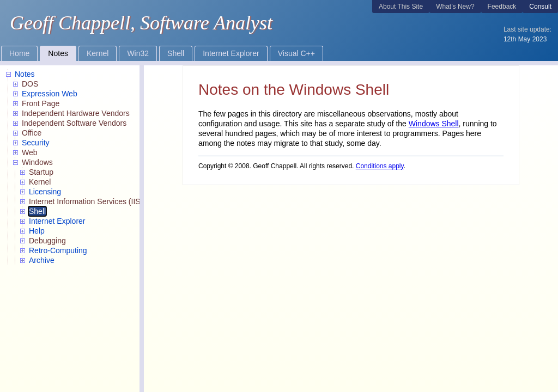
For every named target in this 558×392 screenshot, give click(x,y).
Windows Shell (434, 124)
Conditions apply (380, 166)
